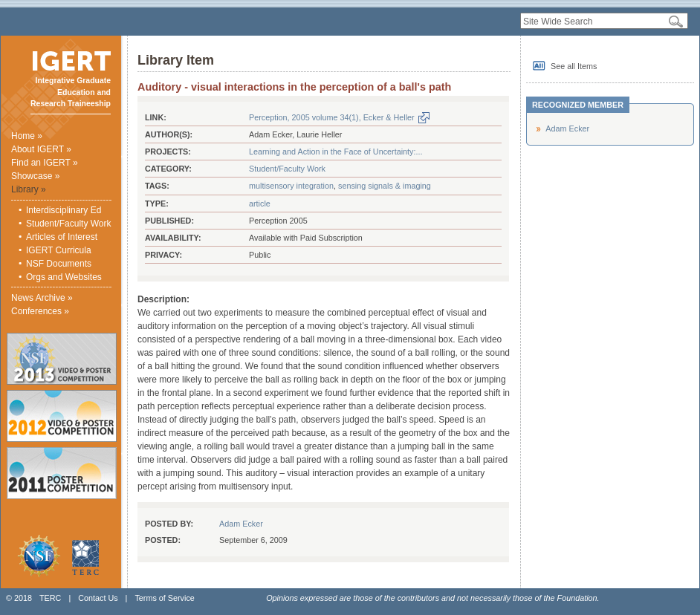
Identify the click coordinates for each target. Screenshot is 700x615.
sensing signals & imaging (385, 186)
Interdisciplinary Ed (64, 210)
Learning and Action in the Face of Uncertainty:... (336, 152)
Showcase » (35, 176)
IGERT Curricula (59, 250)
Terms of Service (164, 598)
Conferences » (40, 311)
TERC (50, 598)
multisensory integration (291, 186)
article (260, 204)
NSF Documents (59, 264)
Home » (27, 136)
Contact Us (98, 598)
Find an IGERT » (45, 163)
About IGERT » (41, 149)
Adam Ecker (241, 524)
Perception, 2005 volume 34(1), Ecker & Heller (332, 117)
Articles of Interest (62, 237)
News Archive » (42, 298)
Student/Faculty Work (69, 224)
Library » (29, 189)
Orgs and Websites (64, 277)
